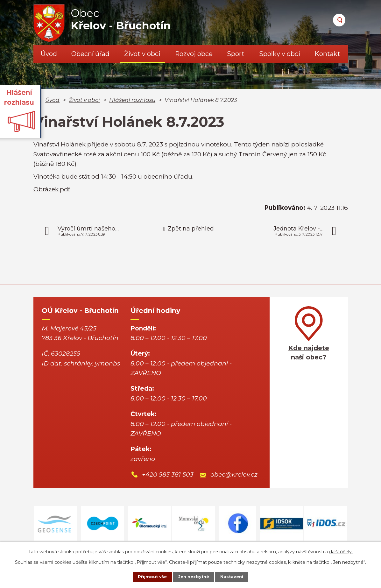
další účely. (341, 550)
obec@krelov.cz (234, 475)
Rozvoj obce (194, 54)
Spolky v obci (280, 54)
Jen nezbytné (193, 576)
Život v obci (142, 54)
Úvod (49, 54)
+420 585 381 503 (168, 475)
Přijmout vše (147, 576)
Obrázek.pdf (52, 189)
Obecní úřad (90, 54)
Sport (236, 54)
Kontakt (327, 54)
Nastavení (237, 576)
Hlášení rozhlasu (132, 100)
